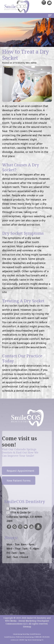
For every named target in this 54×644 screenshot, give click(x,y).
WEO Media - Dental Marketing (21, 621)
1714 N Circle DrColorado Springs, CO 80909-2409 (25, 521)
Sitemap (27, 627)
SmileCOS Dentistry (37, 618)
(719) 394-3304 (18, 512)
